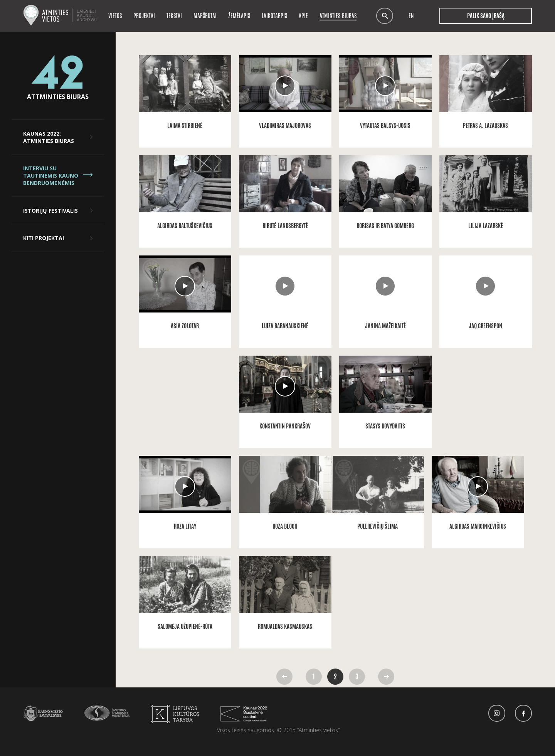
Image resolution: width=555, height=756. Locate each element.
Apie (303, 16)
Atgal (284, 677)
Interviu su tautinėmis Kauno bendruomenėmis (51, 176)
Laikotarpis (274, 16)
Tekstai (174, 16)
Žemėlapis (239, 16)
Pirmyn (386, 677)
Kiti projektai (44, 238)
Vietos (115, 16)
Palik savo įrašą (486, 16)
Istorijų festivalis (50, 211)
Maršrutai (205, 16)
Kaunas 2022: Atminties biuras (49, 137)
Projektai (144, 16)
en (411, 16)
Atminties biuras (338, 16)
